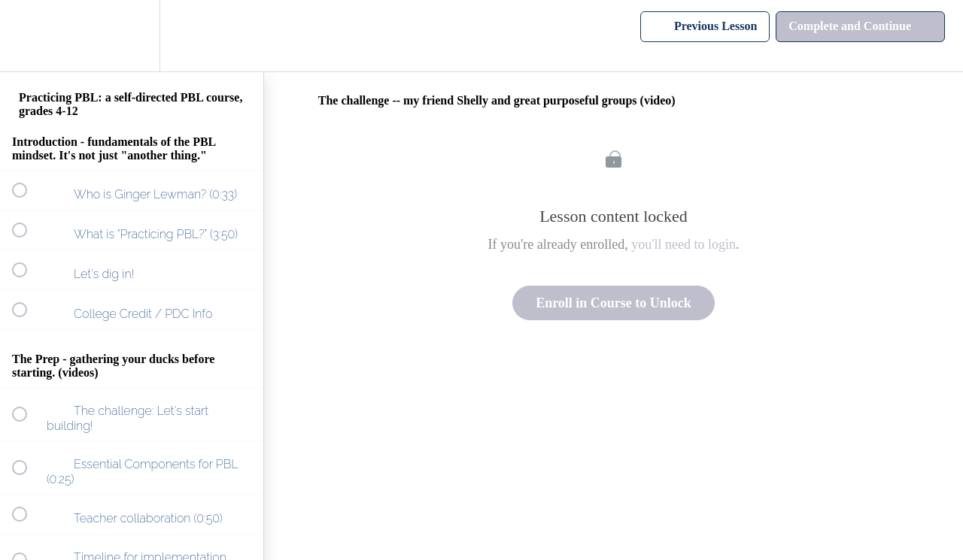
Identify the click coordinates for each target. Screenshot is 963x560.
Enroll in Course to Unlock (614, 303)
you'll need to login (684, 244)
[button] (28, 36)
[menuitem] (132, 36)
